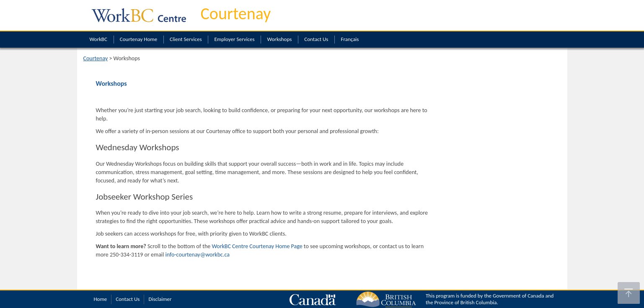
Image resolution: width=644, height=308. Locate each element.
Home (101, 299)
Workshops (279, 39)
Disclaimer (160, 299)
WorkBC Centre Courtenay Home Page (257, 246)
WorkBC (98, 39)
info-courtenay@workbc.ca (197, 255)
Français (350, 39)
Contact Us (316, 39)
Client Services (186, 39)
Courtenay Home (138, 39)
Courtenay (236, 14)
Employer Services (234, 39)
